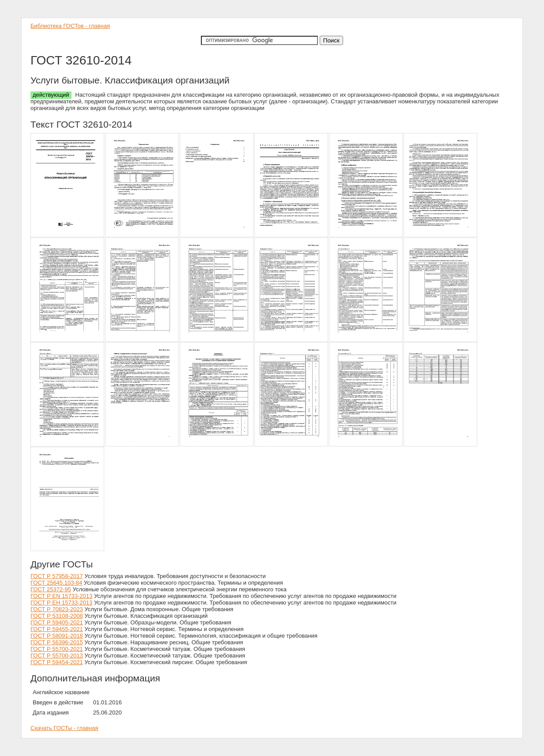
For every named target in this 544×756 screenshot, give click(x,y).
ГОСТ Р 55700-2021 (57, 649)
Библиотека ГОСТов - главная (70, 26)
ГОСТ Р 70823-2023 (57, 609)
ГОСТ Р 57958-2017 (57, 576)
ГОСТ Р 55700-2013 (57, 656)
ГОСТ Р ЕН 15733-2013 (61, 603)
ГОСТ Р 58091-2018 (57, 636)
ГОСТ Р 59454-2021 (57, 662)
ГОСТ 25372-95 (51, 589)
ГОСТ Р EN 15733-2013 (61, 596)
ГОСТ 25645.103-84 (56, 583)
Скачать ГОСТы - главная (64, 728)
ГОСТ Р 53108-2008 (57, 616)
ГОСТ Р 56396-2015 (57, 642)
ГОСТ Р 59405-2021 (57, 622)
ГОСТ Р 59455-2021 (57, 629)
